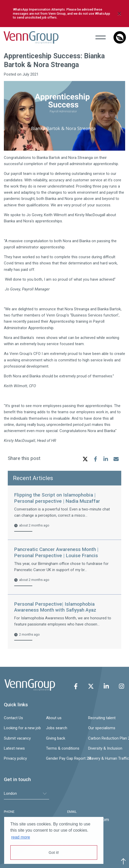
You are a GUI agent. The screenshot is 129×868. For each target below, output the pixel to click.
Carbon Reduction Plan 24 (107, 738)
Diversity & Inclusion (105, 748)
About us (54, 718)
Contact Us (13, 718)
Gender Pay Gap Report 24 (64, 758)
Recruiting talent (102, 718)
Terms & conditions (63, 748)
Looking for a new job (22, 728)
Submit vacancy (17, 738)
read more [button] (21, 837)
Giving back (56, 738)
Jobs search (57, 728)
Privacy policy (15, 758)
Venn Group (32, 37)
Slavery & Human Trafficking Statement (107, 758)
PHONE (9, 812)
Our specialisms (102, 728)
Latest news (14, 748)
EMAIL (72, 812)
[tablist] (26, 794)
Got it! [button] (54, 852)
